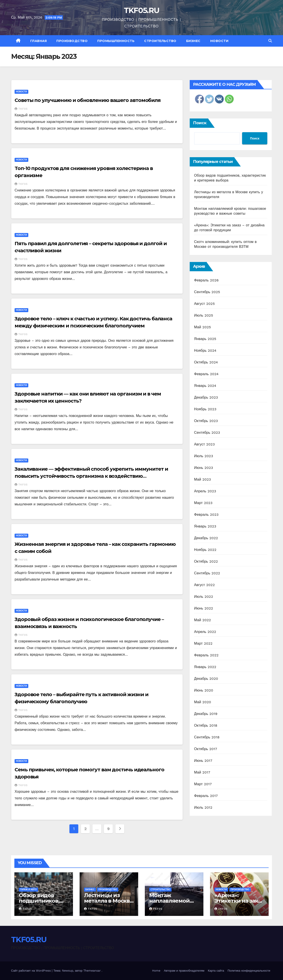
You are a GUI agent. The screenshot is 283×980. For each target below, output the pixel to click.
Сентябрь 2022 (207, 573)
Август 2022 (205, 585)
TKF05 (21, 109)
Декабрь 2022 (206, 538)
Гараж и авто (28, 889)
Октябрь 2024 (206, 362)
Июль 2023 (204, 456)
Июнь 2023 (204, 468)
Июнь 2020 (204, 690)
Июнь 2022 (204, 608)
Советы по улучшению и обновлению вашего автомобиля (88, 100)
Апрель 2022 (205, 632)
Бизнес (193, 41)
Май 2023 (203, 479)
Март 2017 (203, 784)
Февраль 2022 (206, 655)
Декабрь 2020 (206, 679)
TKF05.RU (141, 10)
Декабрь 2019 (206, 714)
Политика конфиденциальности (249, 971)
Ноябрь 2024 (205, 351)
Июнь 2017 (203, 761)
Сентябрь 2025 (207, 292)
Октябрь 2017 (206, 749)
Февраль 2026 (206, 280)
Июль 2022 (204, 597)
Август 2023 (205, 444)
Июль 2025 (204, 315)
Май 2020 (203, 702)
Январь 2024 (205, 386)
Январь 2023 (205, 526)
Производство (72, 41)
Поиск (200, 123)
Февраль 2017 (206, 796)
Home (156, 971)
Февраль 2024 (206, 374)
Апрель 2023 (205, 491)
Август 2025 (205, 304)
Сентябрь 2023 (207, 433)
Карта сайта (216, 971)
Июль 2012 (203, 807)
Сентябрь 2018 (207, 737)
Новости (219, 41)
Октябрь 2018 (206, 725)
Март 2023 (203, 503)
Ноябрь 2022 (205, 550)
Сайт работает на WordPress (31, 971)
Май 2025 (203, 327)
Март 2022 (203, 643)
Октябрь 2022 (206, 561)
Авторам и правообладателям (184, 971)
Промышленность (116, 41)
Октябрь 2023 (206, 421)
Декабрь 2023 (206, 397)
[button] (270, 41)
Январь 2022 (205, 667)
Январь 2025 (205, 339)
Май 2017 (202, 772)
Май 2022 (203, 620)
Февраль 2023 (206, 515)
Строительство (160, 41)
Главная (39, 41)
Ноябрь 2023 (205, 409)
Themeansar (92, 971)
